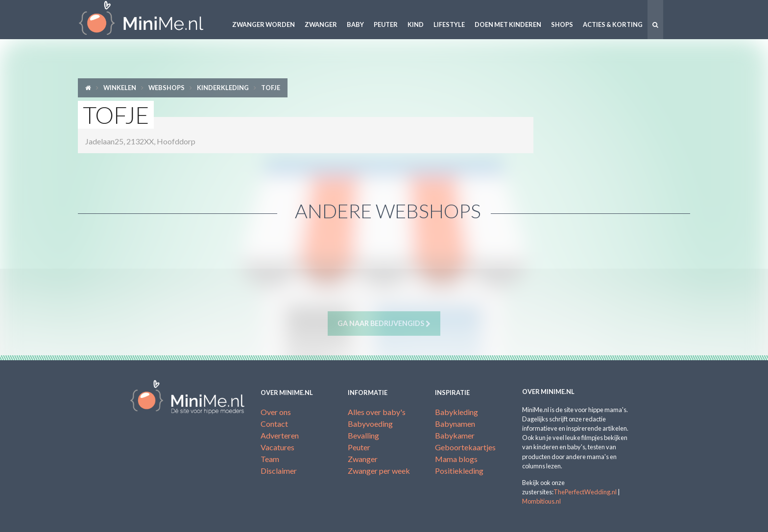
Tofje (271, 88)
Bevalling (363, 435)
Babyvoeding (370, 424)
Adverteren (280, 435)
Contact (274, 424)
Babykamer (455, 435)
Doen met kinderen (508, 24)
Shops (562, 24)
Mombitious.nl (541, 501)
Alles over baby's (377, 412)
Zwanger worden (264, 24)
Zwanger (321, 24)
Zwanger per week (379, 471)
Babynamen (455, 424)
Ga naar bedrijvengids (384, 324)
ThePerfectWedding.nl (585, 492)
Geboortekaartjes (465, 447)
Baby (355, 24)
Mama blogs (456, 459)
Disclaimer (279, 471)
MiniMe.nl (149, 20)
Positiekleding (459, 471)
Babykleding (456, 412)
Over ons (276, 412)
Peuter (386, 24)
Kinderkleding (223, 88)
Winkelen (120, 88)
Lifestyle (449, 24)
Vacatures (277, 447)
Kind (416, 24)
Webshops (167, 88)
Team (270, 459)
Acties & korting (613, 24)
